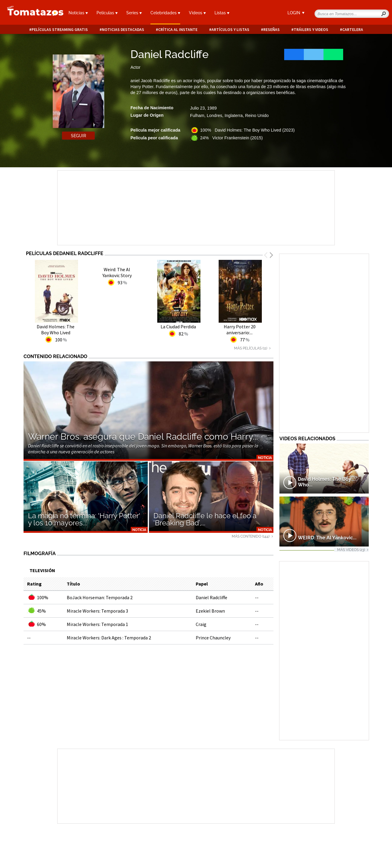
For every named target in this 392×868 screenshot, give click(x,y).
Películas (107, 13)
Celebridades (165, 13)
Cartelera (353, 30)
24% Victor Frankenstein (231, 138)
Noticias (78, 13)
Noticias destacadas (123, 30)
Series (134, 13)
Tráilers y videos (311, 30)
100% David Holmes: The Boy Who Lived (247, 130)
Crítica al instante (178, 30)
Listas (222, 13)
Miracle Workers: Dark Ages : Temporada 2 (109, 638)
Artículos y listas (230, 30)
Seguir (78, 136)
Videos (197, 13)
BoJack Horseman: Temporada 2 (100, 597)
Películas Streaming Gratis (60, 30)
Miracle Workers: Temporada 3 (97, 611)
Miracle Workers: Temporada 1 (97, 624)
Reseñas (272, 30)
